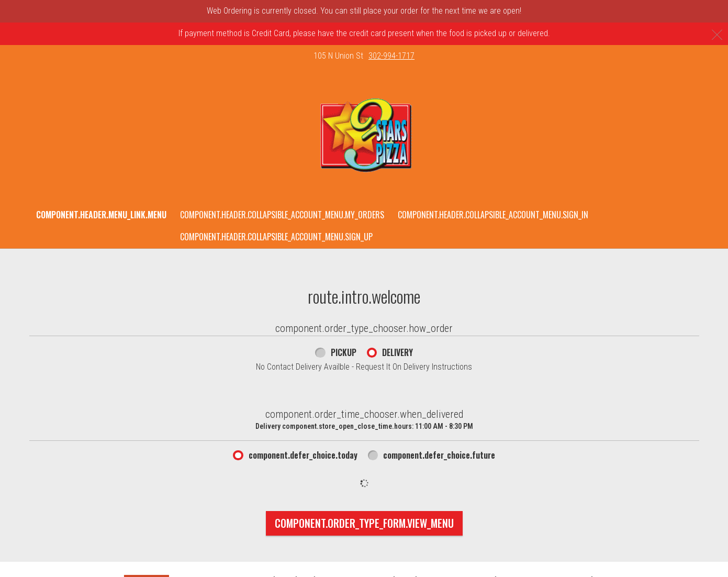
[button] (364, 136)
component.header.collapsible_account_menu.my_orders (282, 215)
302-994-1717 (391, 56)
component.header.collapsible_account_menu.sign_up (276, 237)
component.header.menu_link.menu (101, 215)
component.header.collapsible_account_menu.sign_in (493, 215)
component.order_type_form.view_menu (364, 523)
